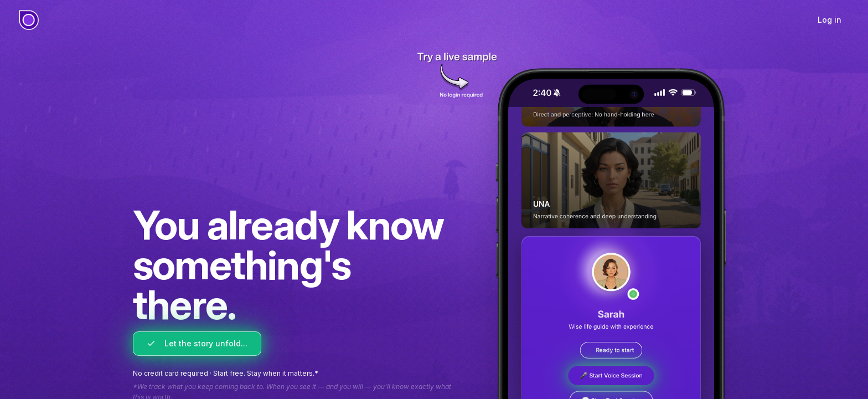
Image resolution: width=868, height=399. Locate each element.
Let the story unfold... (197, 343)
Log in (830, 20)
